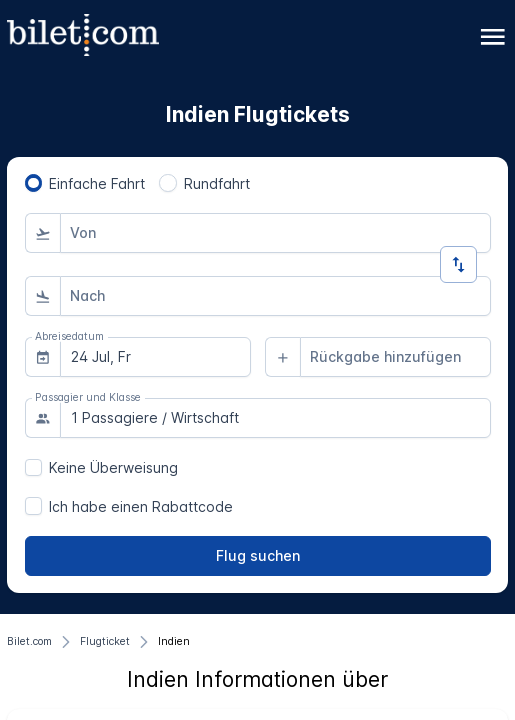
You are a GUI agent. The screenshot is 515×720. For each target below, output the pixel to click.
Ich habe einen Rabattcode (141, 506)
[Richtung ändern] (458, 264)
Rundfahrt (217, 183)
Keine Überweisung (113, 467)
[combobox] (275, 233)
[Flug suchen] (258, 556)
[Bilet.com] (29, 642)
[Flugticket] (105, 642)
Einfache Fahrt (97, 183)
